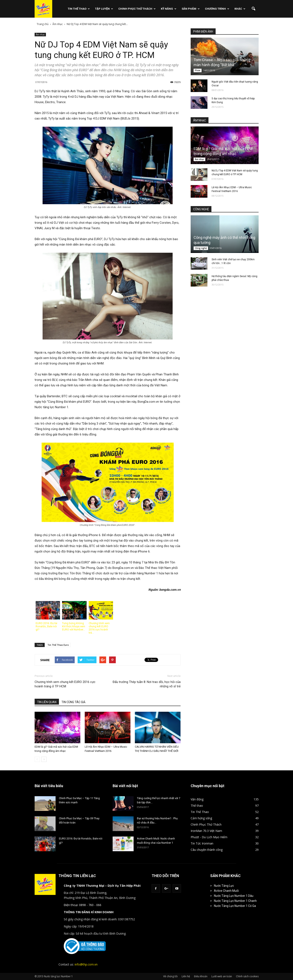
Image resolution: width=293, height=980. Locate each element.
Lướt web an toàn (222, 976)
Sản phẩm (191, 9)
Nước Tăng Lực (224, 886)
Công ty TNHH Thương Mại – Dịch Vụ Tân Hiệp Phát (102, 886)
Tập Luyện (104, 9)
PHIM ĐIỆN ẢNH (203, 32)
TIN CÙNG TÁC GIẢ (73, 702)
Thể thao (197, 806)
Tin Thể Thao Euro (58, 645)
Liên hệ (186, 976)
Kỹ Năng (169, 9)
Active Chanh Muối (226, 891)
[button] (254, 9)
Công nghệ (201, 248)
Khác (240, 9)
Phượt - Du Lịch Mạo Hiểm (209, 837)
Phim (198, 70)
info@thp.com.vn (86, 964)
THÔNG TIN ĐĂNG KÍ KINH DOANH (89, 912)
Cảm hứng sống (201, 818)
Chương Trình (217, 9)
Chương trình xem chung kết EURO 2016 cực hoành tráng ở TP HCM (65, 684)
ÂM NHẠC (200, 120)
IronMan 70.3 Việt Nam (206, 831)
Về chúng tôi (170, 976)
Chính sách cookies (247, 976)
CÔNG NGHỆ (201, 209)
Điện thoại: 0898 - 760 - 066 (83, 905)
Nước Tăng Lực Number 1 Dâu (234, 896)
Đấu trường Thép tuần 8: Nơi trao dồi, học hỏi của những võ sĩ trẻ (147, 684)
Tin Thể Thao (79, 9)
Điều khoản (201, 976)
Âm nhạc (40, 34)
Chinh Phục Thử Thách (137, 9)
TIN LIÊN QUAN (47, 702)
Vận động (197, 799)
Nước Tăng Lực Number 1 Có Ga (235, 906)
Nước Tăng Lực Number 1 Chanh (235, 901)
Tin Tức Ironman (202, 843)
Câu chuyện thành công (207, 850)
